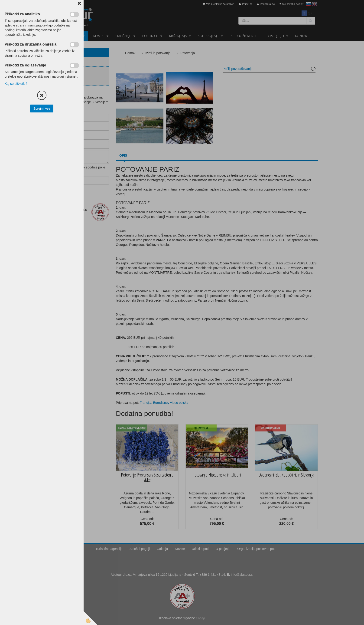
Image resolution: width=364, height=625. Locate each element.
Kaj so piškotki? (16, 84)
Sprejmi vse (42, 109)
